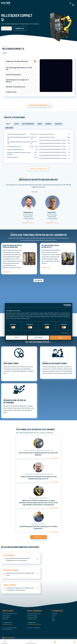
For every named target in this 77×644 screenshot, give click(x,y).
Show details (65, 333)
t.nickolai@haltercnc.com (28, 222)
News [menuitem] (54, 592)
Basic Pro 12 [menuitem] (11, 620)
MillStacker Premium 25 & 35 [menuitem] (15, 635)
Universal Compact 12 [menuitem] (14, 622)
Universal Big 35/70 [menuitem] (13, 626)
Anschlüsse (58, 123)
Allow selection (38, 338)
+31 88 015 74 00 (8, 596)
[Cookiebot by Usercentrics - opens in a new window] (65, 305)
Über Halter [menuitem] (55, 587)
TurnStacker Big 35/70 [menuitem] (14, 631)
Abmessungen (9, 127)
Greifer (40, 123)
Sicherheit (48, 123)
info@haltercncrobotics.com (34, 597)
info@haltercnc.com (7, 597)
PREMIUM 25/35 (20, 28)
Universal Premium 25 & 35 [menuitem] (15, 624)
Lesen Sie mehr (55, 458)
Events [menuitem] (54, 588)
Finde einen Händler (8, 611)
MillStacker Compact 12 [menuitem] (14, 633)
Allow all (60, 338)
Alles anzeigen (38, 280)
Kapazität (8, 123)
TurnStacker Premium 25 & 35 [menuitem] (16, 629)
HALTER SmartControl (28, 123)
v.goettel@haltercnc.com (52, 222)
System (17, 123)
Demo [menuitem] (54, 594)
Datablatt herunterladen (38, 168)
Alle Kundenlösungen (38, 536)
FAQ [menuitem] (53, 590)
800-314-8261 (32, 596)
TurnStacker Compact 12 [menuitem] (14, 627)
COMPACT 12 (6, 28)
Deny (17, 338)
